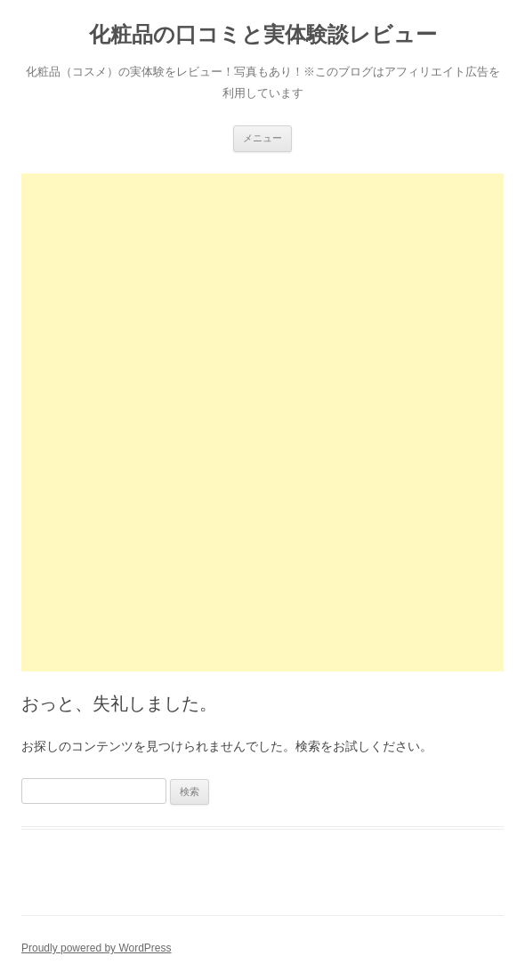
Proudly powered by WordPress (97, 948)
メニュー (262, 138)
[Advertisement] (262, 298)
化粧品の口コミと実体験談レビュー (263, 34)
